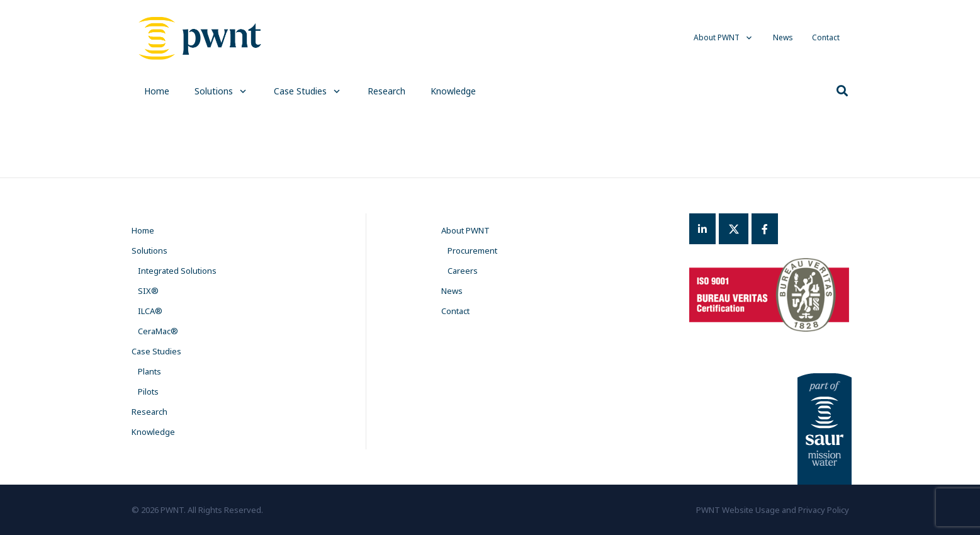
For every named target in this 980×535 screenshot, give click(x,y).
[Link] (200, 38)
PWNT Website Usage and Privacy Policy (773, 510)
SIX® (148, 291)
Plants (149, 371)
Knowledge (153, 432)
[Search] (842, 91)
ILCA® (150, 311)
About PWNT (465, 230)
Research (149, 412)
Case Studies (156, 351)
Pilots (148, 391)
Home (143, 230)
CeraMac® (158, 331)
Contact (455, 311)
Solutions (149, 251)
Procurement (472, 251)
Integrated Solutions (177, 271)
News (452, 291)
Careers (463, 271)
